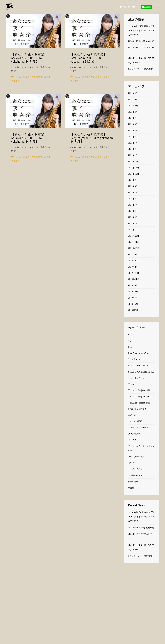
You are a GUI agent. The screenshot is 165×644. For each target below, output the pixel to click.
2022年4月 (133, 211)
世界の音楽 (133, 482)
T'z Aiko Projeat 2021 (139, 390)
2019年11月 (134, 279)
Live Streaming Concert (140, 353)
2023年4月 (133, 137)
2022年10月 (134, 174)
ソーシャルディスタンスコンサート (141, 448)
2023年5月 (133, 130)
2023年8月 (133, 112)
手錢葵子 (16, 81)
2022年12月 (133, 161)
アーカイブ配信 (135, 421)
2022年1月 (133, 230)
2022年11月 (134, 168)
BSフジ (131, 335)
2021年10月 (134, 248)
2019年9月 (133, 285)
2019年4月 (133, 292)
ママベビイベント (136, 469)
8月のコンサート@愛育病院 (141, 69)
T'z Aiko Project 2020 (139, 397)
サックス (132, 440)
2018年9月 (133, 304)
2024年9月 (133, 99)
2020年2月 (133, 267)
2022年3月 (133, 217)
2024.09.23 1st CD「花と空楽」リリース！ (141, 60)
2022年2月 (133, 223)
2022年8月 (133, 186)
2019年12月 (134, 273)
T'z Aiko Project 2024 (139, 403)
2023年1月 (133, 155)
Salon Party (134, 359)
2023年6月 (133, 124)
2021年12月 (134, 236)
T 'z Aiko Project (137, 378)
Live (130, 347)
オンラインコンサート (138, 428)
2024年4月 (133, 106)
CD (130, 341)
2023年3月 (133, 143)
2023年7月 (133, 118)
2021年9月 (133, 254)
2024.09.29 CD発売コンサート (141, 50)
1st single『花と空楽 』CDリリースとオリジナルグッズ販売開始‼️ (141, 31)
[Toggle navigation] (158, 7)
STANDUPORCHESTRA (141, 372)
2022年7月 (133, 192)
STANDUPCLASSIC (139, 366)
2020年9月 (133, 261)
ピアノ (131, 463)
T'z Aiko (16, 77)
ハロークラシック (136, 457)
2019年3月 (133, 298)
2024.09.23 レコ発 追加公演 (141, 41)
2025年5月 (133, 93)
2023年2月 (133, 149)
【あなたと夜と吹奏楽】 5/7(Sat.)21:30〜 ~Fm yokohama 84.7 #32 (92, 138)
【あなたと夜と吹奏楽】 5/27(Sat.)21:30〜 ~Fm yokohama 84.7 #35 (29, 58)
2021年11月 (134, 242)
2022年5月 (133, 205)
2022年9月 (133, 180)
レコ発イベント (135, 475)
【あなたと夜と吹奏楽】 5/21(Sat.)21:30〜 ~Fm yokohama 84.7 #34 (88, 58)
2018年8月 (133, 310)
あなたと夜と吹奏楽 (33, 77)
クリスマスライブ (136, 434)
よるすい (48, 77)
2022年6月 (133, 199)
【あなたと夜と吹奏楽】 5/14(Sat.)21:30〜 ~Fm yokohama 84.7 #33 (29, 138)
